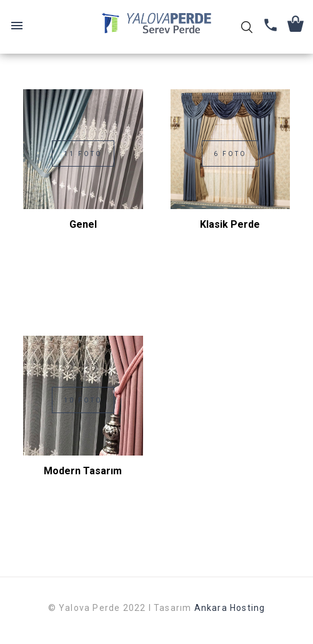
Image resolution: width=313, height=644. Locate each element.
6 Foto (230, 154)
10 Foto (83, 400)
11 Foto (83, 154)
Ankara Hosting (230, 608)
